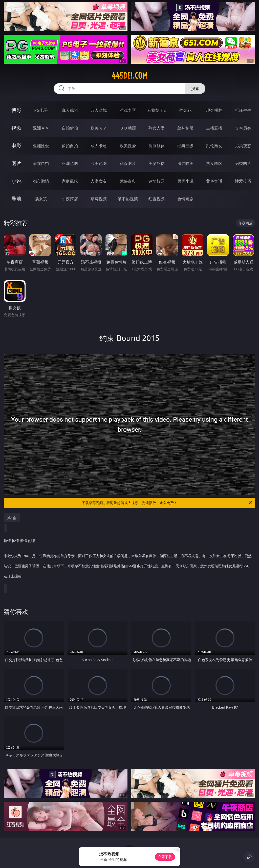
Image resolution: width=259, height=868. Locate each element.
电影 (16, 146)
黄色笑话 (214, 181)
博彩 (16, 110)
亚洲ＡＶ (41, 128)
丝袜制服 (185, 128)
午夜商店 (70, 199)
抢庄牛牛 (243, 110)
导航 (16, 199)
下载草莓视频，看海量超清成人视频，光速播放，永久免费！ (167, 503)
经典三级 (185, 146)
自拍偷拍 (70, 128)
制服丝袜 (157, 146)
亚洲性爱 (41, 146)
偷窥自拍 (41, 163)
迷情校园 (157, 181)
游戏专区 (128, 110)
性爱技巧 (243, 181)
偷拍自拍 (70, 146)
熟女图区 (214, 163)
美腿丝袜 (157, 163)
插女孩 (41, 199)
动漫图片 (128, 163)
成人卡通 (99, 146)
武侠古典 (128, 181)
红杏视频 (157, 199)
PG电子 (41, 110)
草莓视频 (99, 199)
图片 (16, 163)
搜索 (195, 89)
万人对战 (99, 110)
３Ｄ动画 (128, 128)
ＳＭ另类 (243, 128)
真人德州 (70, 110)
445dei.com (129, 76)
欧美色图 (99, 163)
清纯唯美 (185, 163)
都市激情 (41, 181)
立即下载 (165, 857)
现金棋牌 (214, 110)
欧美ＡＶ (99, 128)
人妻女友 (99, 181)
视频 (16, 128)
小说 (16, 181)
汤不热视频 (128, 199)
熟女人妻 (157, 128)
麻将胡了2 (156, 110)
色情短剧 (185, 199)
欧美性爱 (128, 146)
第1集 (12, 518)
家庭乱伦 (70, 181)
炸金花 (185, 110)
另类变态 (243, 146)
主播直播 (214, 128)
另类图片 (243, 163)
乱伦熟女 (214, 146)
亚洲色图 (70, 163)
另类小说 (185, 181)
